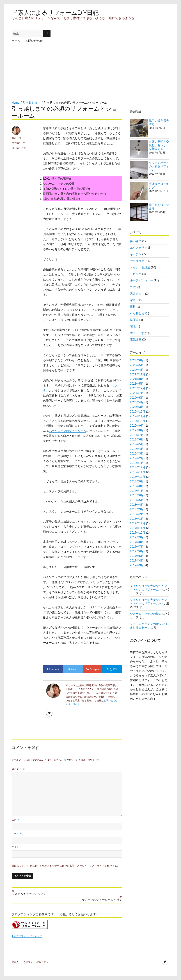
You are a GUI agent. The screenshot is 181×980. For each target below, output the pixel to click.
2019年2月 (137, 458)
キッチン (136, 254)
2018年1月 (137, 519)
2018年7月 (137, 491)
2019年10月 (138, 421)
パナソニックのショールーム (68, 431)
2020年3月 (137, 407)
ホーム (16, 41)
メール (17, 833)
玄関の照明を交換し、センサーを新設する (159, 145)
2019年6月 (137, 439)
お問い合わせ (34, 41)
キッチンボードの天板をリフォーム (159, 166)
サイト (15, 847)
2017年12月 (138, 523)
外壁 (133, 287)
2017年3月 (137, 565)
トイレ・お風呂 (140, 267)
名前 (16, 819)
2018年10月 (138, 477)
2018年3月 (137, 509)
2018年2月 (137, 514)
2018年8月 (137, 486)
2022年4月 (137, 370)
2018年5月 (137, 500)
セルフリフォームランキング (27, 936)
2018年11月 (138, 472)
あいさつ (136, 241)
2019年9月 (137, 426)
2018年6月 (137, 495)
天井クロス (137, 294)
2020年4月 (137, 402)
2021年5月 (137, 384)
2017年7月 (137, 547)
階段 (133, 326)
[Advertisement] (78, 75)
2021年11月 (138, 374)
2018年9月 (137, 481)
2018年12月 (138, 467)
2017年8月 (137, 542)
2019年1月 (137, 463)
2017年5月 (137, 556)
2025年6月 (137, 360)
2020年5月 (137, 398)
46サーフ (17, 138)
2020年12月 (138, 388)
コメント (18, 769)
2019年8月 (137, 430)
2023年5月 (137, 365)
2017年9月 (137, 537)
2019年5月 (137, 444)
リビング (136, 274)
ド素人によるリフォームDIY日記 (55, 13)
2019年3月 (137, 454)
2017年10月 (138, 533)
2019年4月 (137, 449)
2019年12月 (138, 412)
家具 (133, 300)
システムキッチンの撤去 (146, 614)
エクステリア (139, 248)
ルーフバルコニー (141, 280)
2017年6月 (137, 551)
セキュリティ (139, 261)
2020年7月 (137, 393)
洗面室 (134, 320)
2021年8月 (137, 379)
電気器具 (136, 339)
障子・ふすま (139, 333)
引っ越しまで (19, 148)
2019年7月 (137, 435)
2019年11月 (138, 416)
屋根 (133, 307)
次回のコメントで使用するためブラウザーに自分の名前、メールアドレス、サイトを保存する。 (66, 866)
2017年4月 (137, 561)
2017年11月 (138, 528)
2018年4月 (137, 505)
